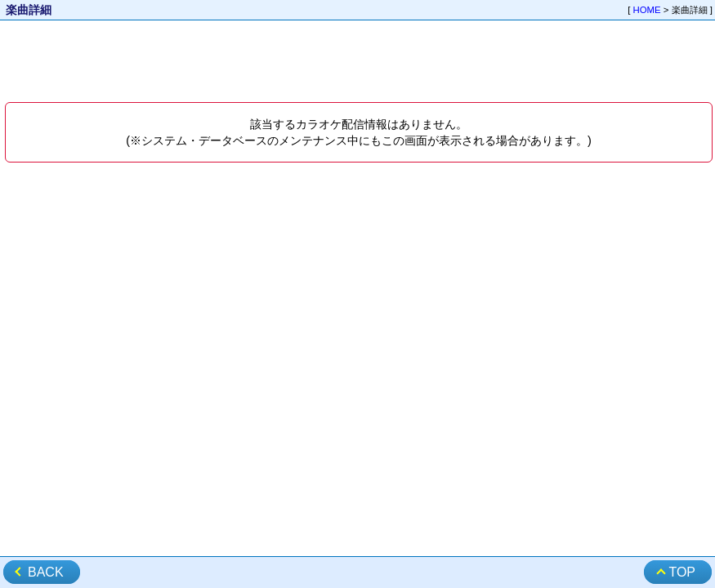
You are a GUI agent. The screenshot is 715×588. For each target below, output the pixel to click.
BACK (46, 572)
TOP (682, 572)
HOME (647, 10)
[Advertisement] (357, 62)
